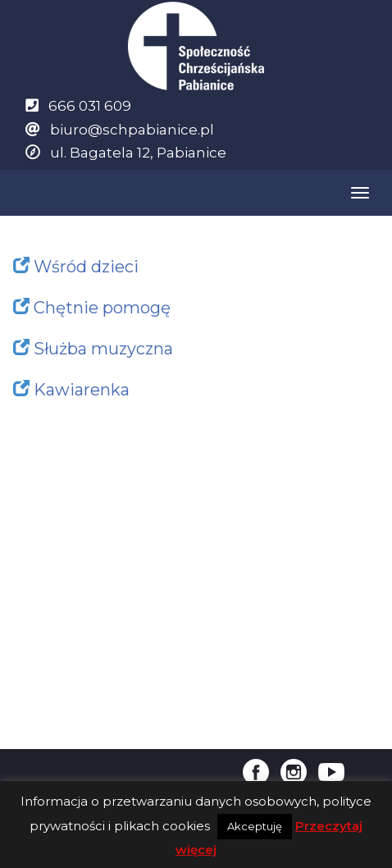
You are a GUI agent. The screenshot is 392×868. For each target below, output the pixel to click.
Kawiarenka (82, 390)
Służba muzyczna (103, 349)
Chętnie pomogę (102, 308)
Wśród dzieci (86, 267)
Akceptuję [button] (255, 826)
